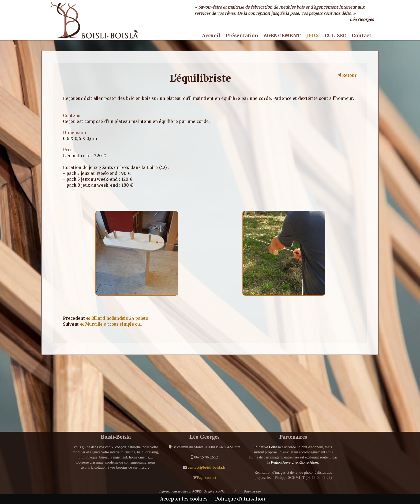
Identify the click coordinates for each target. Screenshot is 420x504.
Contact (361, 36)
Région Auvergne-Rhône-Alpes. (295, 462)
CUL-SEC (335, 36)
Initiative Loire (266, 447)
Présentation (242, 36)
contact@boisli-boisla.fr (207, 467)
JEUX (313, 36)
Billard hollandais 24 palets (117, 318)
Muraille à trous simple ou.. (111, 324)
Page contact (207, 478)
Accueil (211, 36)
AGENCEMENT (282, 36)
